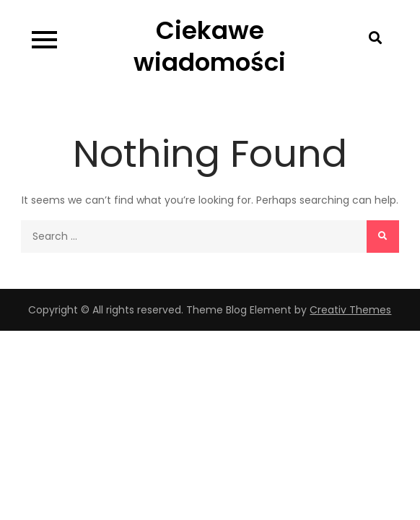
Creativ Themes (350, 310)
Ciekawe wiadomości (210, 46)
